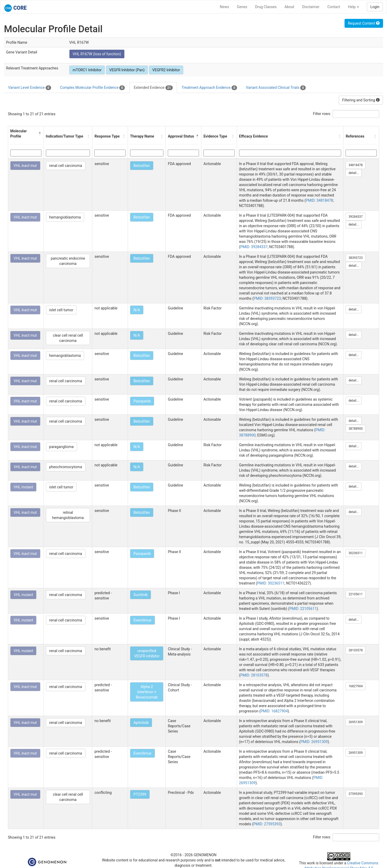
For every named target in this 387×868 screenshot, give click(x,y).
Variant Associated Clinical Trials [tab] (276, 88)
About (289, 7)
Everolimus (143, 620)
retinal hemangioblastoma (68, 515)
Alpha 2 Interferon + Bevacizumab (147, 692)
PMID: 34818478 (319, 200)
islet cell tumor (61, 310)
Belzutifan (142, 166)
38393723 (356, 258)
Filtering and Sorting (361, 100)
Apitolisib (141, 723)
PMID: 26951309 (314, 742)
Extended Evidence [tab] (153, 88)
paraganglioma (61, 447)
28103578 (356, 650)
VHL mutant (23, 487)
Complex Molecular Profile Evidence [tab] (92, 88)
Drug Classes (266, 7)
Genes (242, 7)
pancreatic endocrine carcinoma (68, 261)
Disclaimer (311, 7)
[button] (40, 134)
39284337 (356, 217)
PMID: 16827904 (274, 711)
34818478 (356, 165)
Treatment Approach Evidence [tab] (209, 88)
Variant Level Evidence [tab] (30, 88)
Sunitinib (141, 595)
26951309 (356, 722)
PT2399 (140, 794)
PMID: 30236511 (271, 583)
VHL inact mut (25, 166)
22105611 (356, 594)
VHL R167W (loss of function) (97, 54)
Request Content (364, 23)
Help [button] (353, 7)
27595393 (356, 794)
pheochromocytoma (66, 467)
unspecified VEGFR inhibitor (147, 653)
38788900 (356, 429)
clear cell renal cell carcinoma (68, 338)
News (224, 7)
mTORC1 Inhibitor (87, 70)
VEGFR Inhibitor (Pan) (127, 70)
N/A (137, 310)
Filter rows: (322, 114)
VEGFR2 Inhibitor (166, 70)
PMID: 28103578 (254, 675)
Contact (334, 7)
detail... (354, 173)
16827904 (356, 686)
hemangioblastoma (65, 217)
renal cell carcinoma (66, 166)
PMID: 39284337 (254, 247)
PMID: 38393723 (267, 298)
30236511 (356, 553)
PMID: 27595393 (267, 824)
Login (375, 7)
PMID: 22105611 (303, 609)
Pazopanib (142, 401)
